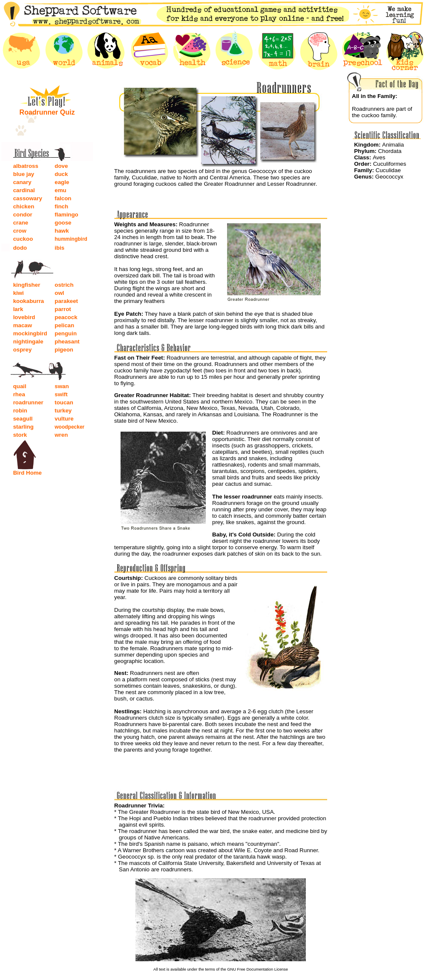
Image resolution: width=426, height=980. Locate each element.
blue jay (24, 174)
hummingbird (71, 239)
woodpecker (69, 427)
